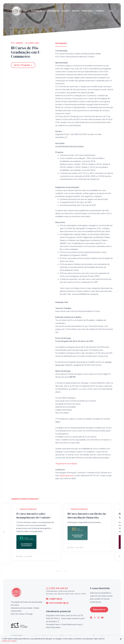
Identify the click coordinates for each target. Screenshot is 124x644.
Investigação (37, 11)
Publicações (87, 11)
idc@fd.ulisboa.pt (66, 476)
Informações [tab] (61, 43)
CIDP (25, 11)
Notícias (100, 11)
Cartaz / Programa (23, 65)
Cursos (65, 11)
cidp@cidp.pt (56, 599)
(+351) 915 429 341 (58, 588)
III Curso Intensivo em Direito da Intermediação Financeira (87, 516)
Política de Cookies (9, 641)
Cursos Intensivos (28, 509)
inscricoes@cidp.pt (59, 603)
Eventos (76, 11)
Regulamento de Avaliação (67, 464)
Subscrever (99, 610)
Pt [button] (111, 11)
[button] (57, 571)
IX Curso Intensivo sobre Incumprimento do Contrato (33, 516)
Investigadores (53, 11)
